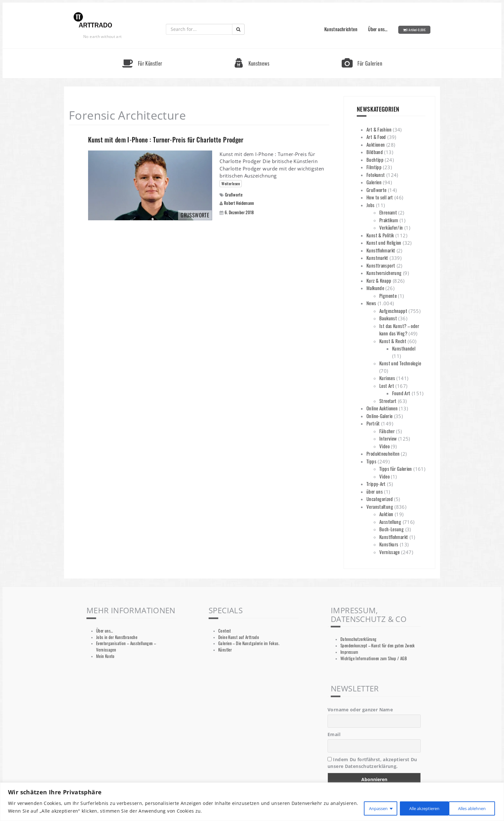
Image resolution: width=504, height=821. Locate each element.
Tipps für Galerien (396, 469)
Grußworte (234, 195)
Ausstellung (390, 522)
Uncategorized (380, 499)
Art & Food (376, 137)
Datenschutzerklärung (359, 639)
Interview (388, 438)
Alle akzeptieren (469, 808)
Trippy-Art (376, 484)
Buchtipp (375, 160)
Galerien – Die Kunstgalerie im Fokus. (249, 643)
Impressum (349, 652)
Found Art (401, 393)
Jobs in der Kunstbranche (117, 637)
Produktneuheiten (383, 453)
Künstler (225, 650)
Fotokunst (376, 175)
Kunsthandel (404, 348)
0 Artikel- (416, 30)
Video (384, 446)
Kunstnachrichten (341, 29)
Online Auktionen (382, 408)
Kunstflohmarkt (381, 250)
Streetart (388, 401)
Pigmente (388, 296)
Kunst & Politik (380, 235)
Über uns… (378, 29)
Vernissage (390, 552)
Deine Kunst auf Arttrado (239, 637)
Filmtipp (374, 167)
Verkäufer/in (391, 227)
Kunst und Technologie (400, 363)
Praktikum (389, 220)
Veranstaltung (380, 506)
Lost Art (387, 386)
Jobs (371, 205)
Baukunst (388, 318)
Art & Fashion (379, 129)
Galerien (374, 182)
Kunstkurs (389, 544)
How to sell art (380, 197)
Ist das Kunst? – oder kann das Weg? (399, 330)
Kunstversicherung (384, 273)
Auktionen (376, 144)
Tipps (371, 461)
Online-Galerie (379, 416)
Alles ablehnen (415, 808)
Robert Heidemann (239, 203)
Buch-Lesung (392, 529)
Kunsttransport (381, 265)
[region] (252, 802)
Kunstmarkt (377, 258)
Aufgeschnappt (393, 311)
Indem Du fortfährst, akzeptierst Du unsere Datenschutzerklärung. (372, 763)
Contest (225, 631)
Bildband (375, 152)
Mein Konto (105, 656)
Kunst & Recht (393, 341)
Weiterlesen (231, 183)
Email (334, 734)
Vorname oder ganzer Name (360, 710)
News (371, 303)
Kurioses (387, 378)
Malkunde (375, 288)
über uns (375, 491)
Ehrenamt (388, 212)
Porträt (373, 423)
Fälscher (387, 431)
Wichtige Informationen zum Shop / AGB (374, 658)
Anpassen (366, 808)
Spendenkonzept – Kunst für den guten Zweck (378, 646)
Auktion (386, 514)
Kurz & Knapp (379, 280)
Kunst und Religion (384, 242)
